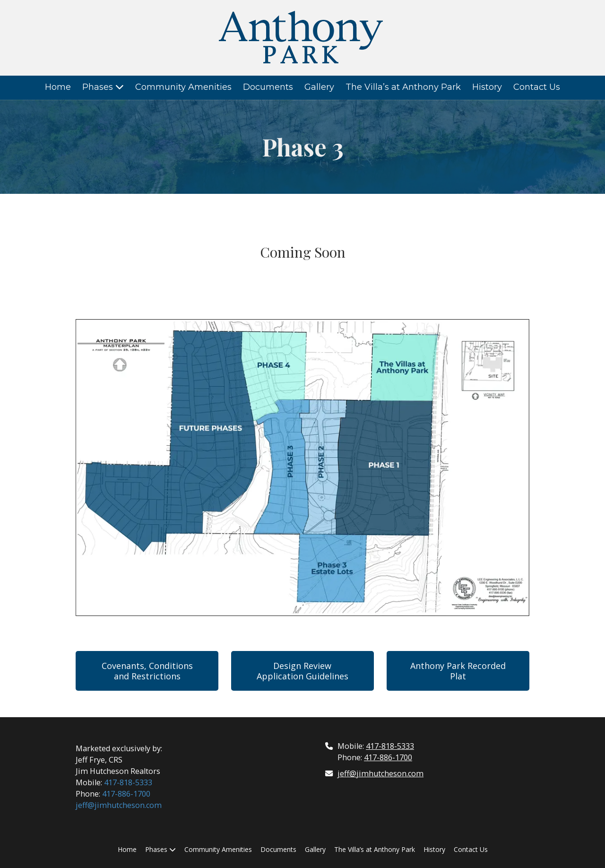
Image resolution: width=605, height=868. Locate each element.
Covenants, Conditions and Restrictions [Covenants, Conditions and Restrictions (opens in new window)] (147, 671)
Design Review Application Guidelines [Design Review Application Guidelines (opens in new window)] (302, 671)
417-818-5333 (128, 782)
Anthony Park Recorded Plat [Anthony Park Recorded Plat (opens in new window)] (458, 671)
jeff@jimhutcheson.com (119, 805)
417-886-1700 (126, 794)
